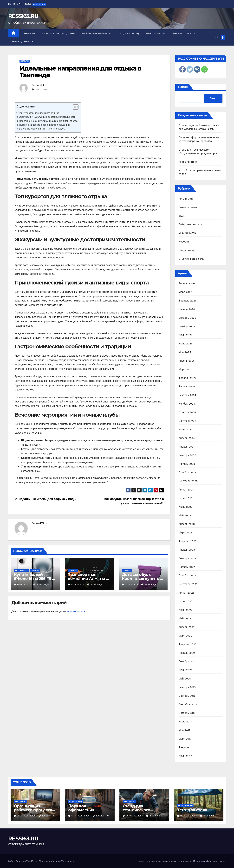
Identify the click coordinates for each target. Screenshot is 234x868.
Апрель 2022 (187, 627)
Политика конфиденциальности (209, 861)
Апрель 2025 (187, 361)
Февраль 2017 (187, 747)
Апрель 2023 (187, 524)
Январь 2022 (187, 653)
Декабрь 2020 (187, 661)
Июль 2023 (186, 498)
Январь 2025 (187, 387)
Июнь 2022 (186, 610)
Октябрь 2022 (187, 576)
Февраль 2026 (188, 301)
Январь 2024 (187, 447)
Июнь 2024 (186, 429)
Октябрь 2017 (187, 713)
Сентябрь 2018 (188, 704)
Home (141, 861)
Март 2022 (185, 636)
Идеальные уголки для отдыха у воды (45, 499)
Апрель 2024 (187, 438)
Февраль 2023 (188, 541)
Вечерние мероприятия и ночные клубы (42, 129)
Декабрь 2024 (187, 395)
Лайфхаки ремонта (96, 33)
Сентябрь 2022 (188, 584)
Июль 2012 (185, 756)
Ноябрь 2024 (187, 404)
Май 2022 (185, 618)
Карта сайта (185, 861)
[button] (217, 37)
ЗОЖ (182, 216)
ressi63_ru (42, 85)
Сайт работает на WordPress (23, 861)
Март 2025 (185, 369)
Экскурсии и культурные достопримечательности (47, 117)
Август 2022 (186, 593)
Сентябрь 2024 (188, 421)
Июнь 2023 (186, 507)
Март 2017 (185, 739)
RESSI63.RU (23, 16)
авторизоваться (76, 611)
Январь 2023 (187, 550)
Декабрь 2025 (187, 318)
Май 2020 (185, 679)
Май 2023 (185, 515)
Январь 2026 (187, 309)
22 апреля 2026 (27, 816)
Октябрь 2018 (187, 696)
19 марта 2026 (189, 816)
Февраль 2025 (188, 378)
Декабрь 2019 (187, 687)
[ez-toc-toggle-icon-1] (74, 108)
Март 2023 (185, 533)
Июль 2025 (186, 335)
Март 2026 (185, 292)
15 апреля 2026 (81, 816)
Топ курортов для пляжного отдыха (39, 113)
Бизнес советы (184, 33)
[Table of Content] (76, 107)
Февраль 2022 (188, 644)
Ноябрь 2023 (187, 464)
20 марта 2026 (135, 816)
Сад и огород (128, 33)
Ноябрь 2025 (187, 326)
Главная (29, 33)
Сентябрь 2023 (188, 481)
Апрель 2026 (187, 283)
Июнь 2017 (185, 722)
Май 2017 (185, 730)
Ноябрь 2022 (187, 567)
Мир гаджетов (23, 41)
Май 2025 (185, 352)
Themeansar (68, 861)
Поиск (183, 87)
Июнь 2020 (186, 670)
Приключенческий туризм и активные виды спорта (48, 121)
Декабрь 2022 (187, 558)
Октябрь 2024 (187, 412)
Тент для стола (188, 162)
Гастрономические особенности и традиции (44, 125)
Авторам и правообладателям (161, 861)
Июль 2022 (186, 601)
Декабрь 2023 (187, 455)
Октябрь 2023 (187, 472)
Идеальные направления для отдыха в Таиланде (80, 72)
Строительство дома (58, 33)
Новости (25, 61)
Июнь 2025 (186, 344)
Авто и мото (156, 33)
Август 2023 (186, 490)
